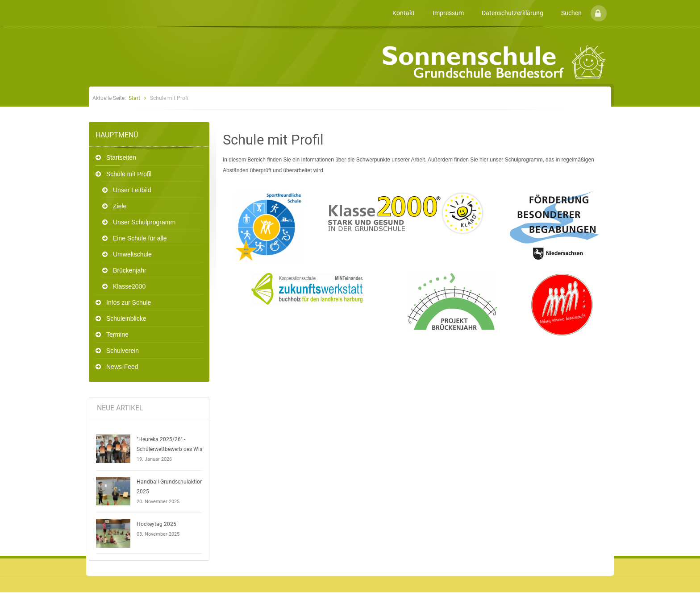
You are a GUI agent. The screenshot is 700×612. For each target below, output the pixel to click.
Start (134, 98)
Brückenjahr (130, 270)
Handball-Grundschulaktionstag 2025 (175, 487)
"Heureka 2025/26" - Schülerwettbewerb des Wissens (175, 444)
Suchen (571, 13)
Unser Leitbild (132, 190)
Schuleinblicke (126, 318)
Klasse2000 (129, 286)
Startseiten (121, 157)
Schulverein (123, 351)
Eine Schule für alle (140, 238)
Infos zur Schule (129, 302)
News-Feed (122, 367)
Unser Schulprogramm (144, 222)
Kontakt (404, 13)
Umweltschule (132, 254)
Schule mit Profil (129, 174)
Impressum (448, 13)
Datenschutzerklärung (512, 13)
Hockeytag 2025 (156, 524)
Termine (117, 335)
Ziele (120, 206)
